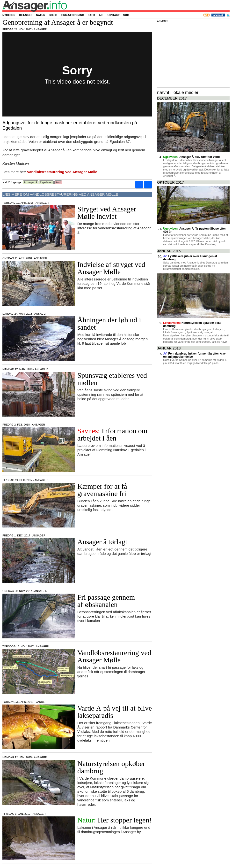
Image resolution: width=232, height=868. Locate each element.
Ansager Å (31, 182)
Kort (58, 182)
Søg (126, 15)
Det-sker (26, 15)
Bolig (53, 15)
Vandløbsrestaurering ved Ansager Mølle (62, 172)
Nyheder (9, 15)
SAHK (91, 15)
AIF (101, 15)
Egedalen (46, 182)
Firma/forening (72, 15)
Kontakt (113, 15)
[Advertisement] (193, 54)
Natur (41, 15)
